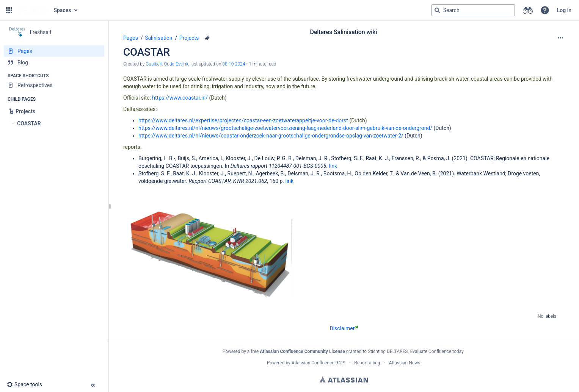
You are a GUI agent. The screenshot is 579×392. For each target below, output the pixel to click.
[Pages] (54, 51)
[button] (9, 10)
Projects (189, 38)
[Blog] (54, 62)
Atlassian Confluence (313, 363)
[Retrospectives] (54, 85)
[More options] (560, 38)
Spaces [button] (63, 10)
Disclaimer (343, 328)
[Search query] (473, 10)
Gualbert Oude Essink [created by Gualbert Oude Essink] (167, 64)
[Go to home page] (32, 10)
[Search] (437, 10)
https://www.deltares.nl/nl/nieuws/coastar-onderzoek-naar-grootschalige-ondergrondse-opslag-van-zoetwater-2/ (271, 136)
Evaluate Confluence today (437, 351)
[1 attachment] (207, 38)
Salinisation (158, 38)
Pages (131, 38)
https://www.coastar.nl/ (180, 98)
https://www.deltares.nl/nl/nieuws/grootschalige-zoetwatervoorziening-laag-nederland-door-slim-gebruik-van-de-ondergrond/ (285, 128)
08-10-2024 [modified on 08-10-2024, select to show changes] (234, 64)
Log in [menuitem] (564, 10)
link (333, 166)
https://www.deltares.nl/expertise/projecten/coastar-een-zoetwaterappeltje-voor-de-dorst (243, 120)
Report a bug (367, 363)
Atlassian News (405, 363)
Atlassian (344, 380)
